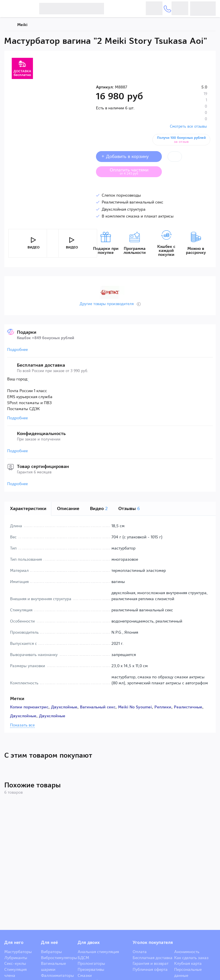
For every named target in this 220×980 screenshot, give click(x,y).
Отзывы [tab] (129, 508)
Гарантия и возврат (151, 963)
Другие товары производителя (107, 304)
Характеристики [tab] (28, 508)
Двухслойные (64, 707)
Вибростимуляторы (59, 958)
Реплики (163, 707)
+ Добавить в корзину (129, 156)
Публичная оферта (150, 969)
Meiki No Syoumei (135, 707)
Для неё (49, 943)
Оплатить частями (133, 171)
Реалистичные (188, 707)
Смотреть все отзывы (188, 126)
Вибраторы (51, 952)
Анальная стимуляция (98, 952)
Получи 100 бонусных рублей (182, 140)
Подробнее (17, 349)
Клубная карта (188, 963)
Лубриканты (16, 958)
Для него (14, 943)
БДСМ (83, 958)
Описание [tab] (68, 508)
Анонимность (187, 952)
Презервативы (91, 969)
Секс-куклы (15, 963)
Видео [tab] (99, 508)
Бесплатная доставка (153, 958)
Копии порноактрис (29, 707)
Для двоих (89, 943)
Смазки (85, 975)
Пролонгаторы (91, 963)
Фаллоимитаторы (57, 975)
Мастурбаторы (18, 952)
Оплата (140, 952)
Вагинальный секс (98, 707)
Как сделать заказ (191, 958)
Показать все (22, 725)
